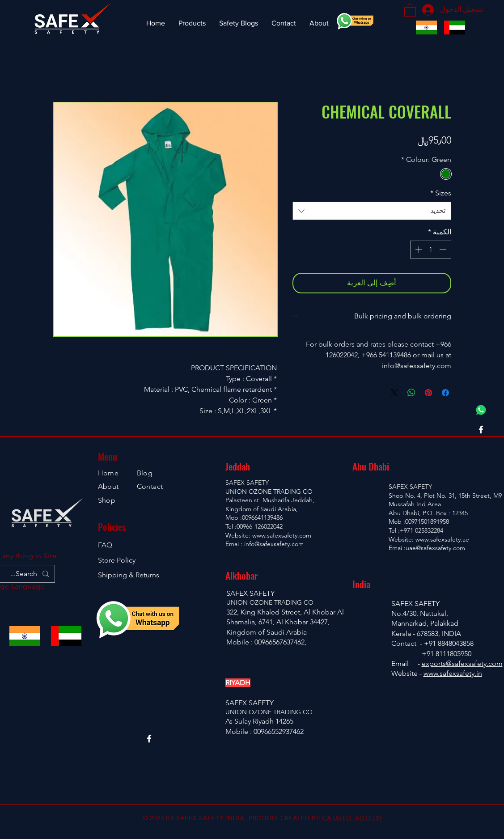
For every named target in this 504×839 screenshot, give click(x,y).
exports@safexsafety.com (462, 663)
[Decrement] (444, 250)
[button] (410, 10)
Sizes (441, 193)
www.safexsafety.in (453, 673)
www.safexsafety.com (282, 535)
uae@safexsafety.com (435, 548)
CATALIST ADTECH (352, 818)
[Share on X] (394, 393)
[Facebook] (481, 430)
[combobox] (372, 211)
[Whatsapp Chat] (481, 410)
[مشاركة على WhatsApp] (411, 393)
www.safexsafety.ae (442, 539)
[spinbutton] (431, 250)
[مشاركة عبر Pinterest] (428, 393)
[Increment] (418, 250)
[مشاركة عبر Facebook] (445, 393)
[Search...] (19, 574)
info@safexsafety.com (274, 544)
